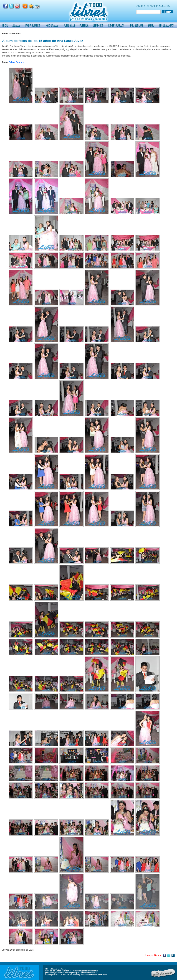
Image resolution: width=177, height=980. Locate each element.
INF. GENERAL (137, 25)
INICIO (5, 25)
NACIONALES (52, 25)
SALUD (151, 25)
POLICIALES (69, 25)
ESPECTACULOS (116, 25)
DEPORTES (98, 25)
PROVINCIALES (33, 25)
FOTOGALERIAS (166, 25)
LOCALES (16, 25)
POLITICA (84, 25)
